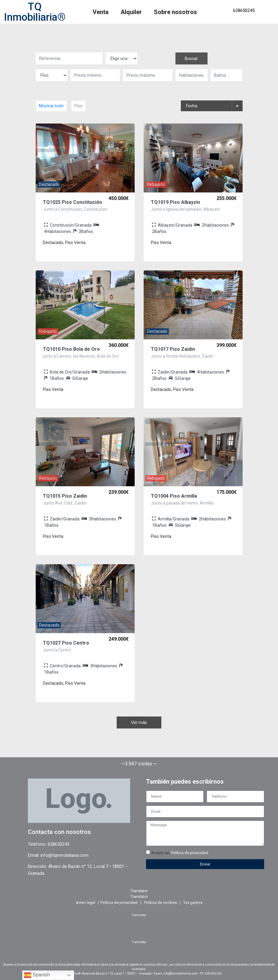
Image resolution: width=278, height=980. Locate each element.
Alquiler (131, 12)
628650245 (244, 10)
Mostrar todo (51, 106)
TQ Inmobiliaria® (35, 12)
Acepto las (180, 853)
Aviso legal (85, 903)
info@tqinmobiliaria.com (64, 855)
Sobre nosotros (175, 12)
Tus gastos (193, 903)
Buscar (191, 58)
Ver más (139, 722)
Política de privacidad (190, 853)
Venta (101, 12)
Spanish (37, 975)
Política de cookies (160, 903)
